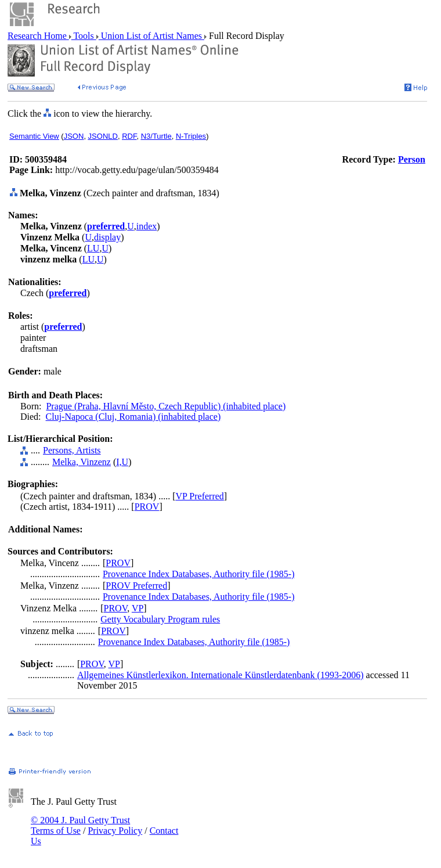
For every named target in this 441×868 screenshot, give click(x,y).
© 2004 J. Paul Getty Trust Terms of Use (80, 825)
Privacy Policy (115, 831)
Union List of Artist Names (151, 36)
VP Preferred (199, 496)
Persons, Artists (72, 450)
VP (138, 608)
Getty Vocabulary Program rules (160, 619)
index (147, 226)
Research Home (38, 36)
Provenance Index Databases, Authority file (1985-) (199, 574)
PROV (147, 507)
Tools (84, 36)
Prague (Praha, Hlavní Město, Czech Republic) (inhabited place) (166, 406)
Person (412, 159)
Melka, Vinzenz (82, 462)
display (107, 237)
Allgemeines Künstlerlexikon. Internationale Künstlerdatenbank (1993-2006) (220, 675)
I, (119, 462)
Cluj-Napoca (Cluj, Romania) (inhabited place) (133, 417)
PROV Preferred (136, 586)
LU (93, 248)
